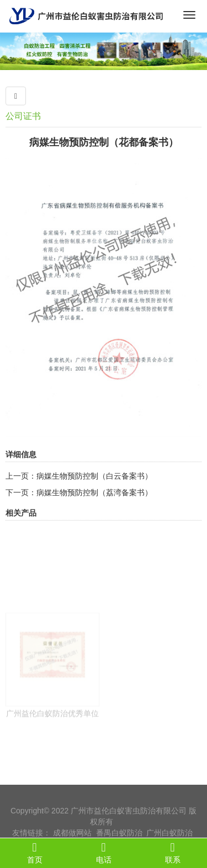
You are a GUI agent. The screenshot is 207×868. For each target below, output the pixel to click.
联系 (173, 853)
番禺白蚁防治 (119, 838)
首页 (34, 853)
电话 (104, 853)
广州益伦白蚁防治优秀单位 (52, 731)
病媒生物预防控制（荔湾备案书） (94, 492)
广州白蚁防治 (169, 838)
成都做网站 (72, 838)
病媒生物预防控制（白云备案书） (94, 476)
